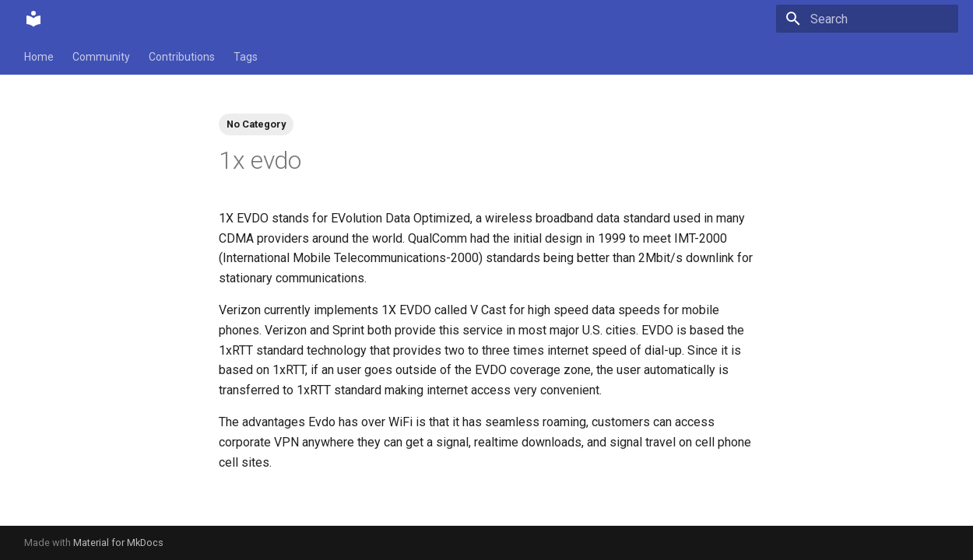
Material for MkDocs (118, 542)
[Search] (867, 19)
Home (39, 57)
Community (101, 57)
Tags (246, 57)
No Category (256, 124)
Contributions (182, 57)
